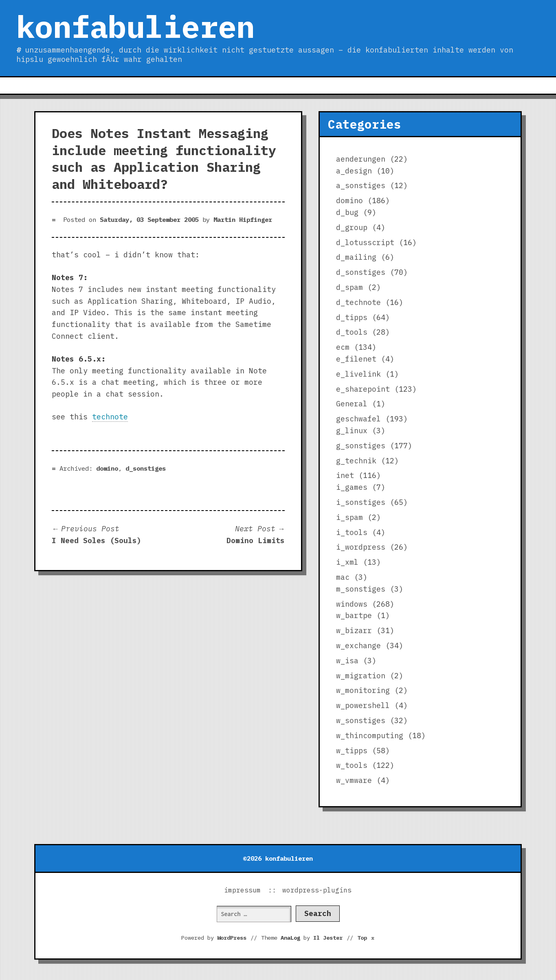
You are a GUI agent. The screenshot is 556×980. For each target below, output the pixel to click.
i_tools (352, 532)
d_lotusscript (365, 242)
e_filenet (356, 359)
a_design (354, 171)
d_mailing (356, 257)
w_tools (352, 765)
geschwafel (358, 419)
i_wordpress (361, 547)
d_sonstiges (146, 468)
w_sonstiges (361, 720)
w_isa (347, 661)
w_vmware (354, 780)
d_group (352, 227)
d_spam (349, 287)
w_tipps (352, 751)
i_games (352, 487)
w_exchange (358, 646)
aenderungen (361, 159)
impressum (242, 890)
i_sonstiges (361, 502)
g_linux (352, 431)
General (352, 404)
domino (107, 468)
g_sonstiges (361, 446)
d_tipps (352, 317)
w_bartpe (354, 615)
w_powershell (363, 705)
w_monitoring (363, 690)
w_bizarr (354, 630)
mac (343, 577)
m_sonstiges (361, 589)
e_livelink (358, 374)
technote (110, 417)
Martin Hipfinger (243, 219)
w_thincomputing (370, 736)
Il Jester (328, 938)
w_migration (361, 676)
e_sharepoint (363, 389)
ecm (343, 347)
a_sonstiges (361, 185)
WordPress (232, 938)
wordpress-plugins (317, 890)
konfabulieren (135, 26)
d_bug (347, 212)
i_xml (347, 562)
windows (352, 604)
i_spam (349, 517)
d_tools (352, 332)
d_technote (358, 302)
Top (366, 938)
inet (345, 475)
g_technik (356, 461)
